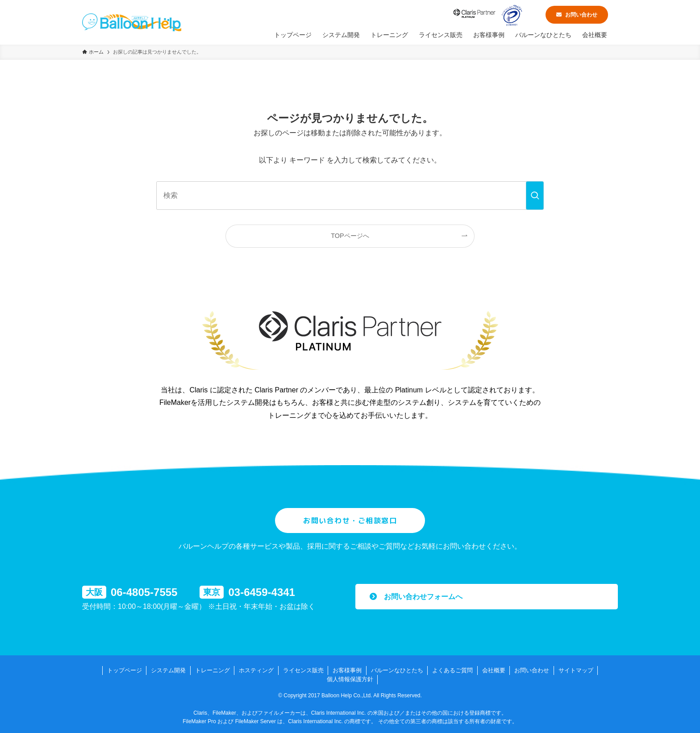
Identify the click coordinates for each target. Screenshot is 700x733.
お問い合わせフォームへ (416, 597)
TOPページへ (350, 236)
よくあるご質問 (452, 670)
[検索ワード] (350, 196)
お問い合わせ (577, 15)
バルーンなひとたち (397, 670)
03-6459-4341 (261, 592)
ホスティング (256, 670)
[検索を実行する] (535, 196)
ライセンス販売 (303, 670)
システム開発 (168, 670)
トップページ (125, 670)
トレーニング (212, 670)
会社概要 (494, 670)
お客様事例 (347, 670)
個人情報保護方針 (350, 679)
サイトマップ (576, 670)
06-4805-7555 (144, 592)
